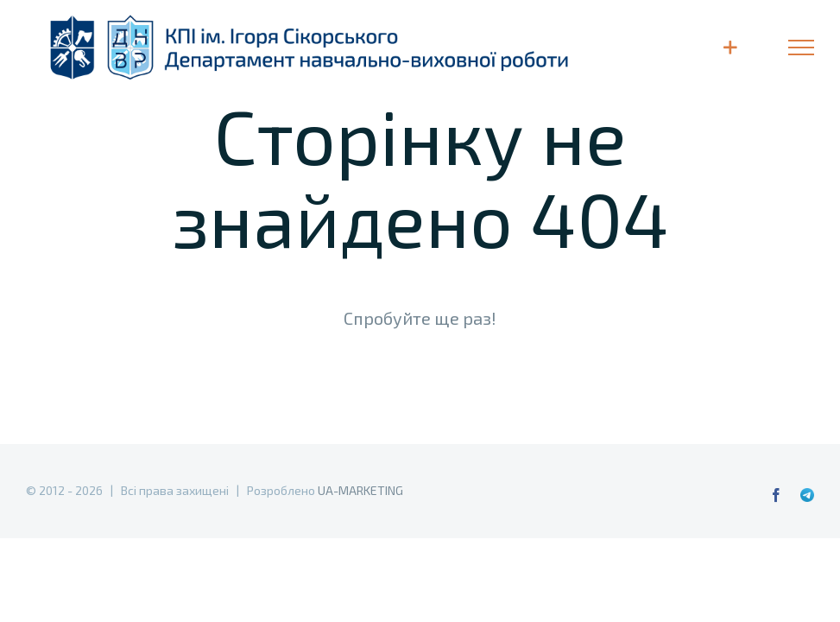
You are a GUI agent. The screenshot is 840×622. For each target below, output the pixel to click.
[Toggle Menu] (801, 48)
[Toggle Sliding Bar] (730, 47)
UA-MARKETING (360, 490)
